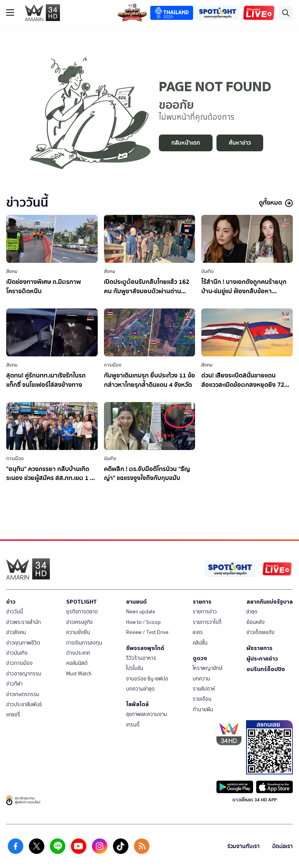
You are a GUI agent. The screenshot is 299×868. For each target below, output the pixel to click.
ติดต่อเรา (282, 846)
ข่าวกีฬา (14, 684)
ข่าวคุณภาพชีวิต (23, 643)
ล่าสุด (252, 612)
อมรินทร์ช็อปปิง (266, 669)
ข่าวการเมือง (19, 663)
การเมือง (113, 365)
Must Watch (79, 674)
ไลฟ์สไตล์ (137, 704)
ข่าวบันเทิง (17, 653)
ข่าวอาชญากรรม (24, 674)
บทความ (201, 679)
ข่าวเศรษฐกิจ (79, 622)
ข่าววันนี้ (15, 612)
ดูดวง (200, 658)
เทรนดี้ (133, 725)
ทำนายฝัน (203, 709)
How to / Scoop (143, 622)
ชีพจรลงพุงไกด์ (145, 648)
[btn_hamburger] (10, 12)
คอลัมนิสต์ (77, 663)
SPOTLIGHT (82, 602)
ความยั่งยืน (78, 632)
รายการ (202, 602)
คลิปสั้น (200, 643)
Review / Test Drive (147, 632)
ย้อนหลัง (256, 622)
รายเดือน (202, 699)
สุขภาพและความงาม (147, 714)
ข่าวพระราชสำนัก (24, 622)
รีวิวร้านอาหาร (141, 658)
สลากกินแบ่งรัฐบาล (270, 602)
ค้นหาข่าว (240, 143)
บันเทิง (208, 271)
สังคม (12, 271)
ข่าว (11, 602)
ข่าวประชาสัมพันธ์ (24, 704)
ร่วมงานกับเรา (244, 846)
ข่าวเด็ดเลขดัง (260, 632)
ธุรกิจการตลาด (82, 612)
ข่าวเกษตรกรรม (23, 694)
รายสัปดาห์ (204, 689)
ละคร (198, 632)
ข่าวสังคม (16, 632)
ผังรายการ (259, 648)
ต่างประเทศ (78, 653)
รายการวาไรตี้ (207, 622)
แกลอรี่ (13, 715)
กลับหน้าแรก (186, 143)
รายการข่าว (205, 612)
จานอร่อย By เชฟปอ (147, 679)
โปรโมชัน (135, 668)
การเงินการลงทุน (84, 643)
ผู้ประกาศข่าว (262, 659)
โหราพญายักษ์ (208, 668)
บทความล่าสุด (140, 689)
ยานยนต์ (136, 602)
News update (141, 612)
